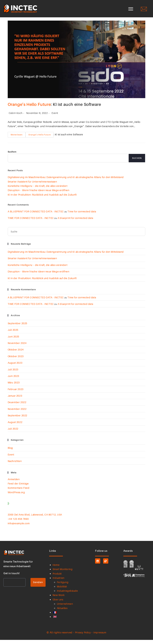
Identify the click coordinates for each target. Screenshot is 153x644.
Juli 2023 (13, 374)
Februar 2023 (16, 393)
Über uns (58, 604)
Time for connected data (82, 216)
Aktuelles (62, 612)
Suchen (12, 156)
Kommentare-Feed (19, 492)
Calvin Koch (16, 117)
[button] (131, 9)
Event (55, 117)
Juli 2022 (13, 433)
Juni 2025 (13, 341)
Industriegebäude (67, 595)
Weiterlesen (17, 138)
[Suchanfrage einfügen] (77, 236)
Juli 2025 (13, 334)
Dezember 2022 (17, 406)
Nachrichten (15, 465)
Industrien (59, 582)
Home (56, 569)
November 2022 (17, 413)
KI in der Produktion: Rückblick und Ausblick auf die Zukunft (43, 199)
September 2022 (17, 420)
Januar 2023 (15, 400)
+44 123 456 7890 (18, 523)
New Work (59, 599)
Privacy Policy (83, 637)
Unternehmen (65, 608)
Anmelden (14, 483)
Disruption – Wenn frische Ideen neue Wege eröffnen (39, 194)
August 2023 (15, 367)
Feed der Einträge (18, 488)
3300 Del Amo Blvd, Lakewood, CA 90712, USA (35, 519)
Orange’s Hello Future (29, 109)
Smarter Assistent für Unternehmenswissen (33, 186)
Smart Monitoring (63, 573)
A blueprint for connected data (75, 222)
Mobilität (62, 591)
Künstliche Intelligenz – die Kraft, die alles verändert (38, 190)
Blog (10, 452)
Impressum (100, 637)
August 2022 (15, 426)
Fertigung (63, 586)
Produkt (57, 578)
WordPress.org (16, 497)
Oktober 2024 (16, 354)
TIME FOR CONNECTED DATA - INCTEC (31, 222)
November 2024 (17, 347)
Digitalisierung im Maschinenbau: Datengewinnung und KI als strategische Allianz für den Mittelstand (66, 181)
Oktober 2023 (16, 361)
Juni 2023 (13, 380)
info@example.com (19, 528)
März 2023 (14, 387)
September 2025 (17, 328)
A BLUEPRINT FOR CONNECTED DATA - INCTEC (36, 216)
